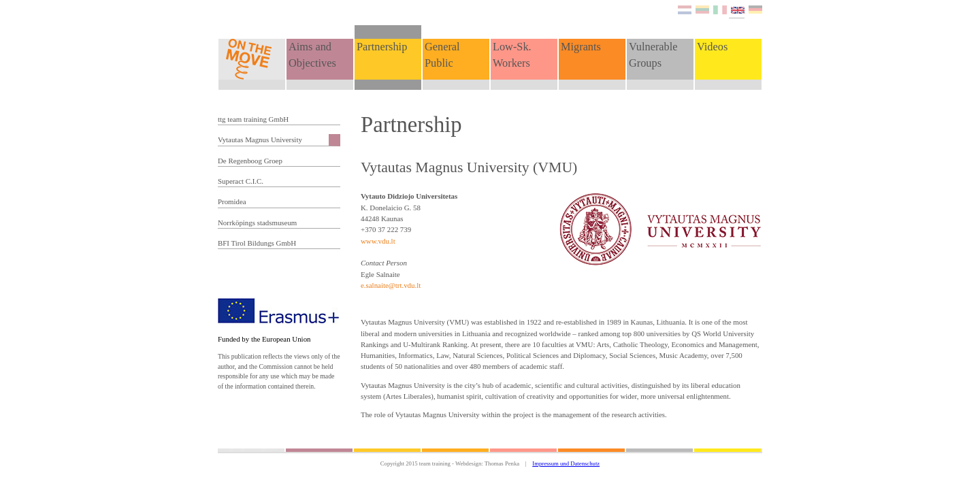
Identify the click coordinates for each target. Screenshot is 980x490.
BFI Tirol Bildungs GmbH (257, 243)
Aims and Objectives (312, 55)
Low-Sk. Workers (512, 55)
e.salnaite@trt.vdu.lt (391, 285)
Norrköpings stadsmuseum (257, 223)
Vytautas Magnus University (260, 140)
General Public (442, 55)
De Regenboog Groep (250, 161)
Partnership (382, 47)
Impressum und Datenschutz (566, 463)
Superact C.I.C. (241, 181)
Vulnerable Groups (653, 55)
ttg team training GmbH (253, 119)
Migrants (581, 47)
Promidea (232, 201)
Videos (712, 47)
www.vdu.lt (378, 241)
